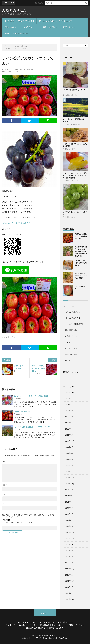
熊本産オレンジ (71, 348)
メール (5, 494)
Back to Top (45, 613)
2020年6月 (69, 557)
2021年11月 (70, 478)
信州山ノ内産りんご (34, 69)
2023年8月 (69, 417)
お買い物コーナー (31, 27)
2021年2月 (69, 520)
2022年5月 (69, 447)
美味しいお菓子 (70, 149)
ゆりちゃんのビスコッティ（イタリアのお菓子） (81, 276)
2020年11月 (70, 538)
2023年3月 (69, 429)
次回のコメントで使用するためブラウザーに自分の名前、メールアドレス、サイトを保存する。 (28, 516)
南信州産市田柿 (71, 330)
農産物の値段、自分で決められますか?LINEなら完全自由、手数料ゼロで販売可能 (81, 251)
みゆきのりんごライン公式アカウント (18, 223)
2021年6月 (69, 502)
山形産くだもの (71, 336)
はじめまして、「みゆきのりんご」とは (19, 21)
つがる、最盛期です (22, 411)
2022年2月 (69, 465)
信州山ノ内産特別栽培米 (73, 124)
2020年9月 (69, 551)
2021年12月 (70, 471)
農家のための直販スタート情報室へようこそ (59, 27)
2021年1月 (69, 526)
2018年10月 (70, 599)
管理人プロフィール (12, 27)
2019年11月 (70, 575)
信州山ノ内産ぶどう (20, 69)
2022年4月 (69, 453)
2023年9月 (69, 411)
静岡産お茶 (69, 360)
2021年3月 (69, 514)
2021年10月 (70, 484)
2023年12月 (70, 405)
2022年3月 (69, 459)
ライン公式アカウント (11, 71)
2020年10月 (70, 544)
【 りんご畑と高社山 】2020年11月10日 (32, 427)
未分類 (68, 342)
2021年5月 (69, 508)
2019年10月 (70, 581)
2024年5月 (69, 398)
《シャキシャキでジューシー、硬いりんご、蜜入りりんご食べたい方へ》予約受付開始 (75, 175)
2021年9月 (69, 490)
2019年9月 (69, 587)
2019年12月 (70, 569)
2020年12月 (70, 532)
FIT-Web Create (42, 638)
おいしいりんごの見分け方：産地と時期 (31, 396)
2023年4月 (69, 423)
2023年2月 (69, 435)
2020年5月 (69, 563)
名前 (4, 485)
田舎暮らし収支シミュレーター (16, 33)
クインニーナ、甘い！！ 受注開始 (38, 368)
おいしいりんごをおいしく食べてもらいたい (55, 21)
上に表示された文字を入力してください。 (18, 522)
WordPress (63, 638)
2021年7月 (69, 496)
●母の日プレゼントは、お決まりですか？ (81, 263)
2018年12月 (70, 593)
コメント (6, 462)
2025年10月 (70, 392)
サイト (5, 504)
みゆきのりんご (14, 10)
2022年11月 (70, 441)
